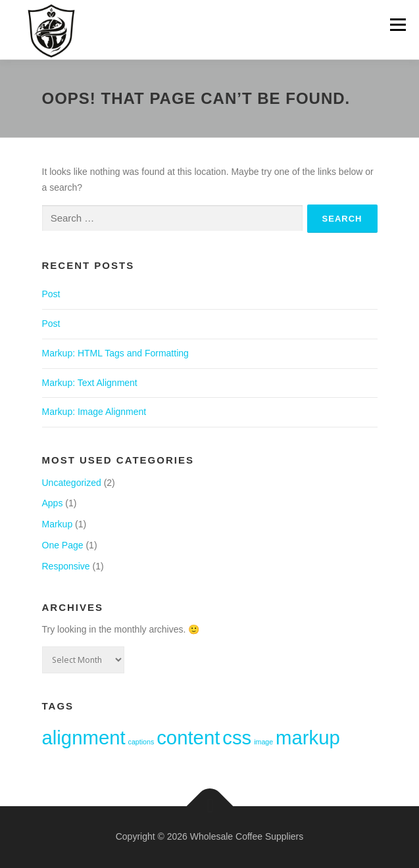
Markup (58, 524)
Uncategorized (72, 483)
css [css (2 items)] (237, 737)
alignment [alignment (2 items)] (84, 737)
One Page (63, 545)
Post (51, 294)
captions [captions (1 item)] (141, 742)
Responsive (66, 566)
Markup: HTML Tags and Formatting (115, 353)
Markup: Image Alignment (94, 412)
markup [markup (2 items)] (308, 737)
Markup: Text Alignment (90, 383)
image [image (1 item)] (263, 742)
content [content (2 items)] (188, 737)
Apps (53, 503)
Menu (398, 24)
